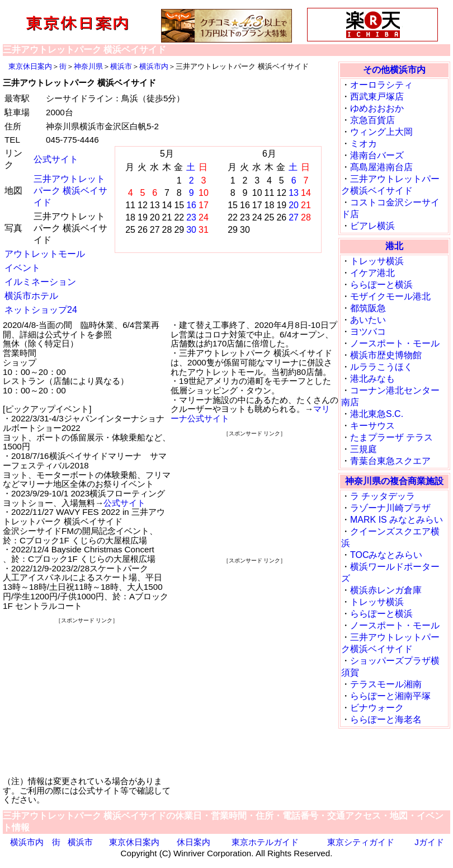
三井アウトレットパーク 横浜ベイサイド (70, 191)
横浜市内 (154, 66)
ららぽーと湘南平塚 (390, 696)
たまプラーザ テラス (391, 437)
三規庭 (364, 449)
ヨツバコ (368, 332)
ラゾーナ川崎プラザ (390, 508)
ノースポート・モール (395, 343)
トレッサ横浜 (377, 261)
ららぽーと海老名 (386, 719)
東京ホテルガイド (265, 842)
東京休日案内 (30, 66)
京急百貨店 (372, 120)
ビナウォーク (377, 708)
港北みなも (372, 379)
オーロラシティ (381, 85)
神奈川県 (88, 66)
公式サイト (56, 159)
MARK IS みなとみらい (397, 520)
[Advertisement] (87, 696)
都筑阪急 (368, 308)
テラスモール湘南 (386, 684)
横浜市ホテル (31, 296)
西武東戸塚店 (377, 97)
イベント (22, 268)
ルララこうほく (381, 367)
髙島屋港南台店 (381, 167)
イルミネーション (40, 282)
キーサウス (372, 426)
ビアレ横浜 (372, 226)
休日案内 (194, 842)
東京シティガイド (361, 842)
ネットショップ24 (41, 310)
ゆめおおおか (377, 108)
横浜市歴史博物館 (386, 355)
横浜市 (121, 66)
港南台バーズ (377, 155)
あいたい (368, 320)
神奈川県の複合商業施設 (394, 481)
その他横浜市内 (394, 70)
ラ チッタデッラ (383, 496)
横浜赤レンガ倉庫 (386, 590)
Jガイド (429, 842)
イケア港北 (372, 273)
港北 (394, 246)
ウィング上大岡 (381, 132)
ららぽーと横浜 (381, 285)
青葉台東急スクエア (390, 461)
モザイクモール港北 (390, 296)
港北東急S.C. (377, 414)
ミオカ (364, 144)
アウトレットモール (45, 254)
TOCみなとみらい (386, 555)
